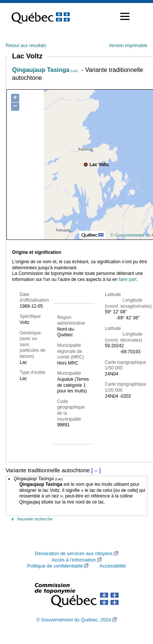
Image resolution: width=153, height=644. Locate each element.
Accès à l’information (73, 560)
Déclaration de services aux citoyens (74, 554)
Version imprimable (128, 46)
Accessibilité (113, 566)
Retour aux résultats (26, 46)
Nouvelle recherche (35, 519)
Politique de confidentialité (55, 566)
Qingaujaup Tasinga (45, 70)
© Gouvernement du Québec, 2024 (74, 620)
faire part (127, 279)
